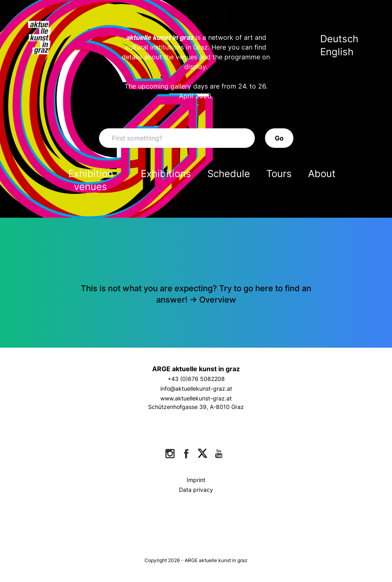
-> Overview (213, 300)
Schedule (229, 174)
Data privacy (196, 490)
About (322, 174)
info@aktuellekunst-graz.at (196, 388)
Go (279, 138)
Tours (279, 174)
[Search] (177, 138)
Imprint (196, 480)
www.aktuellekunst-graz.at (196, 398)
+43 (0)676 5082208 (196, 379)
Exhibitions (166, 174)
